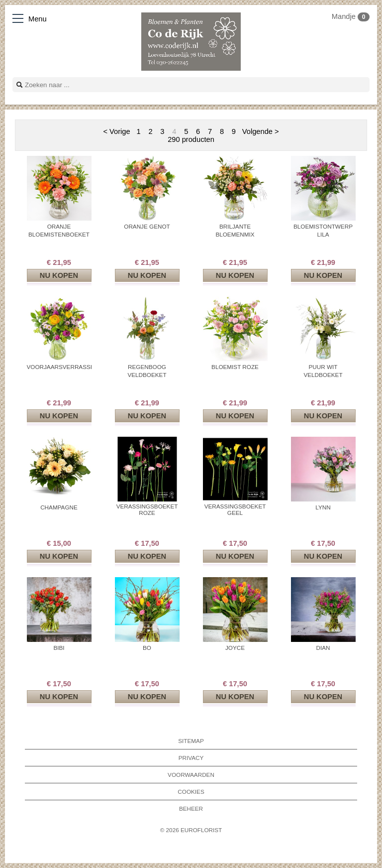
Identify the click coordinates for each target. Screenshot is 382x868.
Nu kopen (59, 275)
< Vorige (116, 131)
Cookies (191, 792)
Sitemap (191, 741)
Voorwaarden (191, 775)
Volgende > (261, 131)
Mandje (351, 16)
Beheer (191, 808)
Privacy (191, 758)
